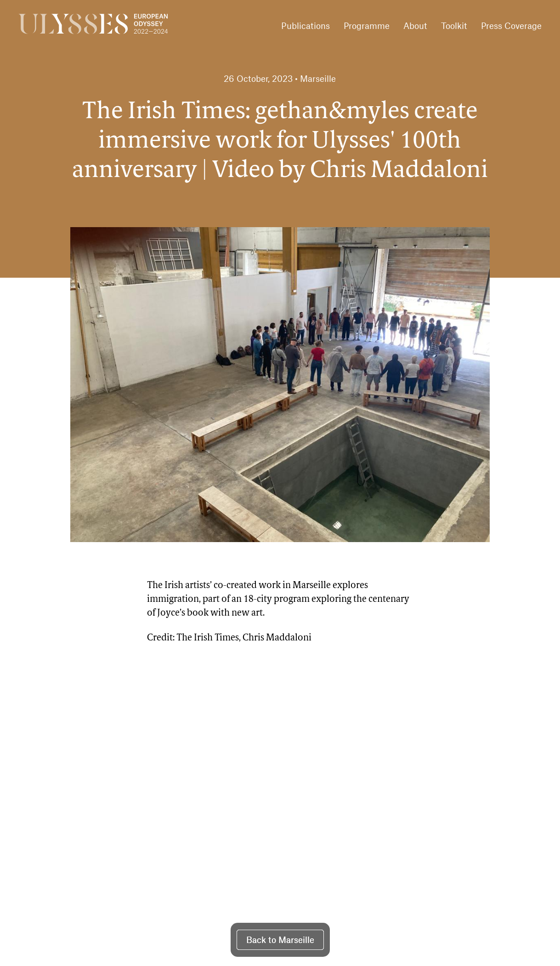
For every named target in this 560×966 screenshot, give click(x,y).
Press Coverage (511, 26)
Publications (305, 26)
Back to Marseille (280, 940)
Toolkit (454, 26)
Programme (367, 26)
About (415, 26)
